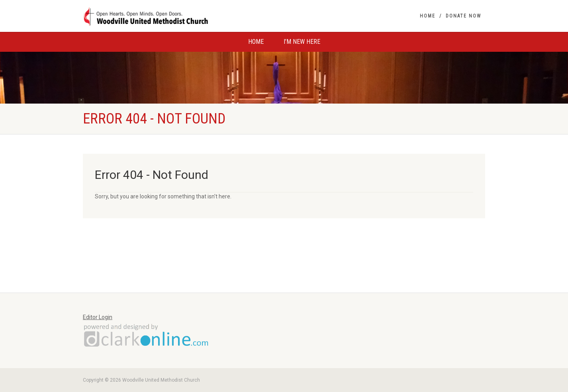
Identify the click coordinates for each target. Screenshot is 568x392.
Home (428, 16)
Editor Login (98, 317)
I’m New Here (302, 42)
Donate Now (463, 16)
